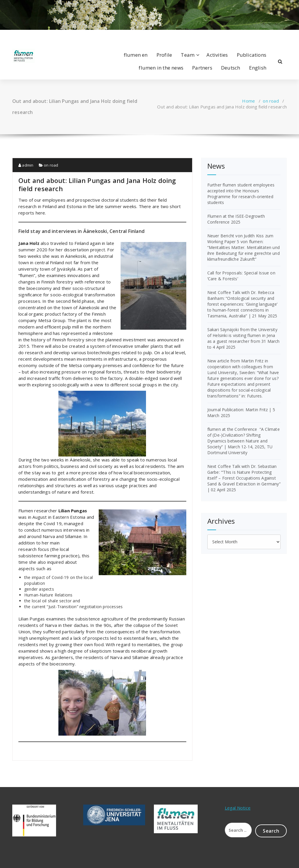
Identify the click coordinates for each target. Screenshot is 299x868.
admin (26, 165)
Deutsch (231, 68)
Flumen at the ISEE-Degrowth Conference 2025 (236, 219)
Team (188, 55)
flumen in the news (161, 68)
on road (271, 101)
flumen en (136, 55)
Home (248, 101)
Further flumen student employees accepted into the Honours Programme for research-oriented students (241, 194)
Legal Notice (238, 808)
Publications (252, 55)
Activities (217, 55)
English (258, 68)
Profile (164, 55)
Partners (202, 68)
